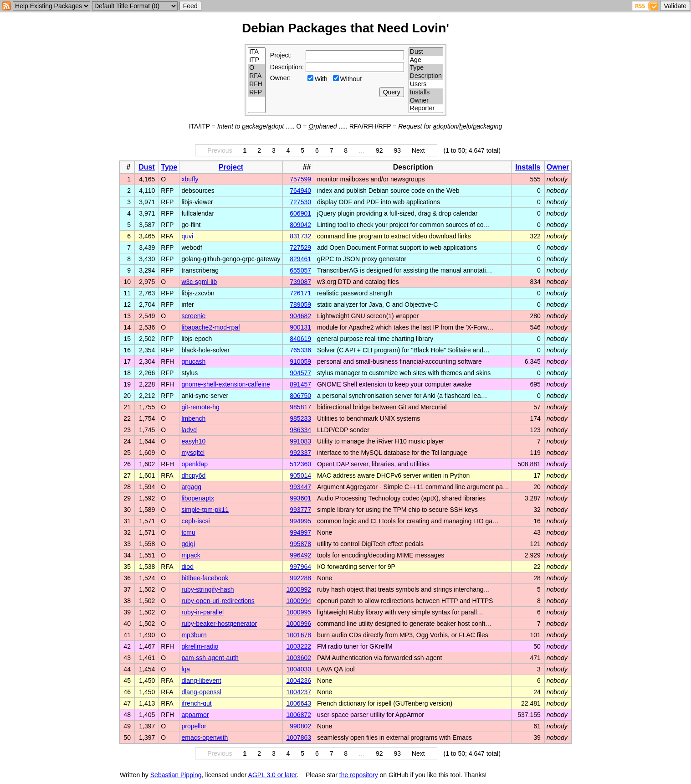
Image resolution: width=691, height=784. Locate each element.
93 (397, 150)
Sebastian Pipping (176, 775)
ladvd (189, 430)
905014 (300, 475)
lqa (186, 669)
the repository (359, 775)
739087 (300, 282)
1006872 (299, 715)
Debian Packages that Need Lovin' (345, 28)
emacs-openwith (205, 738)
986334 (300, 430)
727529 (300, 248)
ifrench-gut (196, 703)
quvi (187, 236)
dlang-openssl (201, 692)
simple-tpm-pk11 (205, 510)
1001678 (299, 635)
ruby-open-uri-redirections (218, 601)
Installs (426, 93)
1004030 (299, 669)
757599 (300, 179)
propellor (194, 726)
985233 (300, 418)
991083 (300, 441)
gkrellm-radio (200, 646)
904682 (300, 316)
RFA (257, 76)
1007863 (299, 738)
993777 (300, 510)
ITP (257, 60)
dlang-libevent (201, 681)
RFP (257, 93)
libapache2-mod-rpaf (210, 327)
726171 (300, 293)
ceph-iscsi (195, 521)
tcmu (188, 532)
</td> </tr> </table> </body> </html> (532, 775)
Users (426, 84)
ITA (257, 52)
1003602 (299, 658)
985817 (300, 407)
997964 (300, 567)
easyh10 (193, 441)
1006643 (299, 703)
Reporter (426, 108)
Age (426, 60)
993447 (300, 487)
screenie (193, 316)
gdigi (188, 544)
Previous (220, 150)
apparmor (195, 715)
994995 (300, 521)
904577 (300, 373)
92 (379, 150)
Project (231, 167)
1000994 (299, 601)
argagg (191, 487)
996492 (300, 555)
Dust (426, 52)
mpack (191, 555)
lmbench (193, 418)
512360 (300, 464)
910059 (300, 361)
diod (187, 567)
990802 (300, 726)
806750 (300, 396)
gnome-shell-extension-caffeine (225, 384)
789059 (300, 304)
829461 (300, 259)
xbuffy (190, 179)
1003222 (299, 646)
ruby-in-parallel (202, 612)
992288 (300, 578)
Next (418, 150)
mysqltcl (193, 453)
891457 (300, 384)
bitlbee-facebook (205, 578)
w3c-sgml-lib (199, 282)
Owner (426, 101)
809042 (300, 225)
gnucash (193, 361)
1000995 (299, 612)
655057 (300, 270)
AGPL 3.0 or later (273, 775)
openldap (195, 464)
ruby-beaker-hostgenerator (219, 624)
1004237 (299, 692)
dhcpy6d (193, 475)
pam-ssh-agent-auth (210, 658)
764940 (300, 191)
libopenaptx (198, 498)
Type (426, 68)
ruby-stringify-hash (207, 589)
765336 (300, 350)
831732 (300, 236)
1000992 (299, 589)
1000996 (299, 624)
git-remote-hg (200, 407)
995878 (300, 544)
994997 (300, 532)
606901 (300, 213)
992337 (300, 453)
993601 (300, 498)
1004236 (299, 681)
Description (426, 76)
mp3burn (194, 635)
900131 (300, 327)
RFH (257, 84)
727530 (300, 202)
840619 (300, 339)
